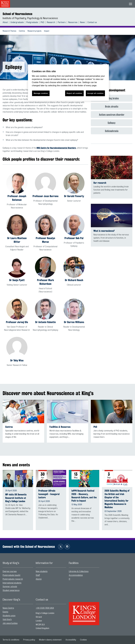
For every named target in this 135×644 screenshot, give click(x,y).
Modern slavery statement (50, 640)
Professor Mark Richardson (45, 282)
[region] (68, 83)
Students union (9, 616)
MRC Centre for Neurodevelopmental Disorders (56, 148)
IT (70, 579)
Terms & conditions (11, 640)
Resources (73, 22)
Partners (62, 22)
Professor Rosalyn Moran (45, 240)
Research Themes (9, 31)
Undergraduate (17, 22)
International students (12, 583)
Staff (38, 575)
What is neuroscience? (104, 231)
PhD (42, 22)
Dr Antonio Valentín (45, 322)
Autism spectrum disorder (112, 115)
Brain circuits (112, 106)
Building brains (112, 98)
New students (42, 571)
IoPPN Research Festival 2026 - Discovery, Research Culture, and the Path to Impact (84, 496)
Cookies (83, 640)
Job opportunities (10, 623)
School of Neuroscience (17, 14)
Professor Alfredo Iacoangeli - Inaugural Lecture (49, 494)
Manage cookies (41, 93)
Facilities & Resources (60, 427)
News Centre (8, 608)
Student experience (11, 590)
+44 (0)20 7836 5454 (45, 608)
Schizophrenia (112, 131)
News (82, 22)
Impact (47, 31)
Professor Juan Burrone (45, 196)
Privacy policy (29, 640)
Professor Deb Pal (74, 238)
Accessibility (71, 640)
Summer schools (10, 587)
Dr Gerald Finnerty (74, 196)
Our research (100, 183)
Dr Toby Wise (17, 360)
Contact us (92, 22)
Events (5, 612)
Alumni (39, 579)
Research (51, 22)
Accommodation (76, 575)
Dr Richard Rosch (74, 280)
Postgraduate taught (11, 575)
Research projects (34, 31)
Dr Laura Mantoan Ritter (17, 240)
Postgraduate (32, 22)
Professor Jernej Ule (17, 322)
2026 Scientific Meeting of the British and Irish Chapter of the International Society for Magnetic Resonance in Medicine (117, 499)
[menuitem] (7, 22)
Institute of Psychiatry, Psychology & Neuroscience (30, 18)
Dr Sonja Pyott (17, 280)
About (5, 22)
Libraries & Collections (79, 571)
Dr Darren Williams (74, 322)
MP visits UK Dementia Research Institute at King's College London (16, 498)
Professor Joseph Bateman (17, 198)
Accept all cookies (95, 93)
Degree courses (10, 571)
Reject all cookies (74, 93)
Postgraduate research (13, 579)
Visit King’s (7, 620)
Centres (22, 31)
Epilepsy (112, 123)
